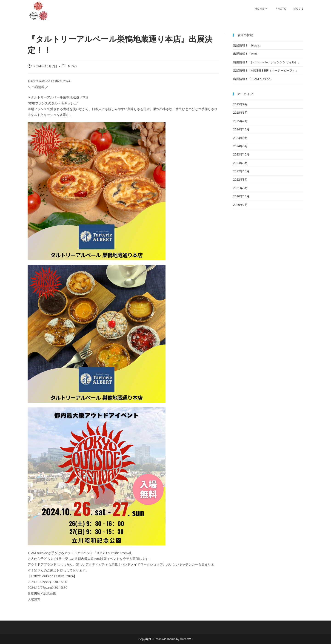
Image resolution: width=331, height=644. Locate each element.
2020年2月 (240, 205)
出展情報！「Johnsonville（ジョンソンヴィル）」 (267, 62)
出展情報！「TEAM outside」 (253, 79)
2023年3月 (240, 163)
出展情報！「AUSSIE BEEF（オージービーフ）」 (266, 70)
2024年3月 (240, 146)
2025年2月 (240, 121)
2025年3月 (240, 112)
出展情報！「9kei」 (246, 54)
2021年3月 (240, 188)
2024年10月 (241, 129)
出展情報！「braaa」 (248, 45)
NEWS (73, 66)
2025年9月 (240, 104)
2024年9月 (240, 138)
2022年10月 (241, 171)
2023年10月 (241, 154)
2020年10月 (241, 196)
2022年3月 (240, 179)
